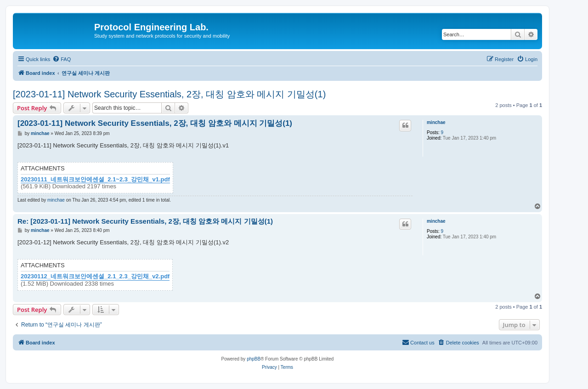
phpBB (254, 359)
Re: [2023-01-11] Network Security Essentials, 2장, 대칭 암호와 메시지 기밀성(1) (145, 221)
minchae (436, 122)
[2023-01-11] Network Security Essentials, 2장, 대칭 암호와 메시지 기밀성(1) (169, 94)
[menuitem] (62, 59)
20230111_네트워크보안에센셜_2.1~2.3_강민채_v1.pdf (95, 180)
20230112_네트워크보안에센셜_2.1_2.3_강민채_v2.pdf (95, 276)
